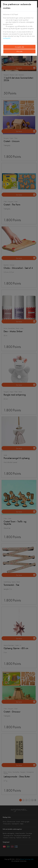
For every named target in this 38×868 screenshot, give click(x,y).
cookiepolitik (7, 38)
